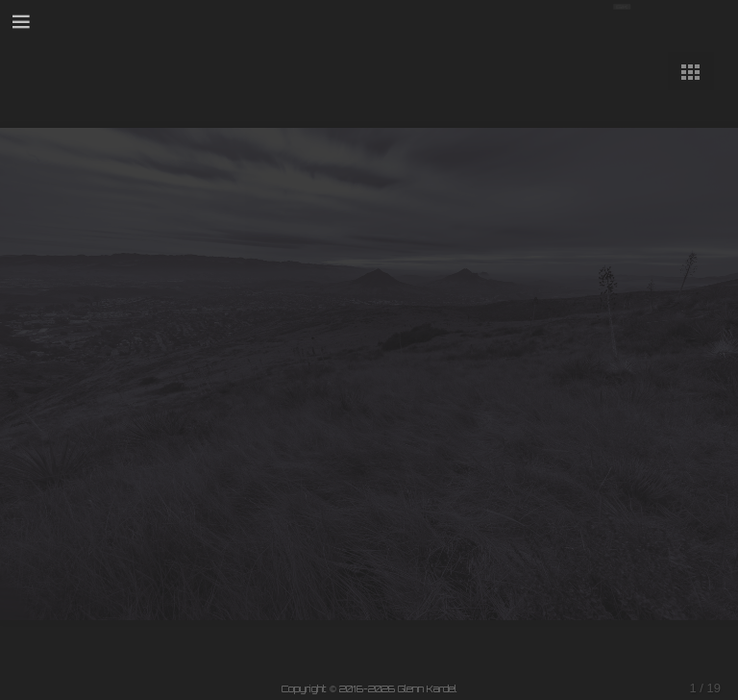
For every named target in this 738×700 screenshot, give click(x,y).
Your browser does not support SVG (664, 21)
